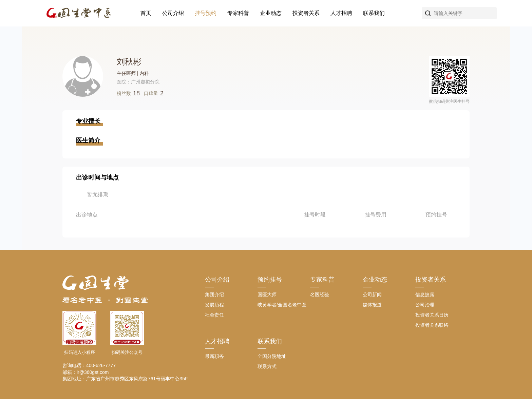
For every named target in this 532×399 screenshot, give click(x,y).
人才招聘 (341, 13)
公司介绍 (173, 13)
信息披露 (425, 294)
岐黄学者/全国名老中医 (282, 305)
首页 (146, 13)
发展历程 (214, 305)
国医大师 (267, 294)
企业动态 (271, 13)
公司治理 (425, 305)
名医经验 (320, 294)
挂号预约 (206, 13)
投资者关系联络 (432, 325)
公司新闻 (372, 294)
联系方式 (267, 366)
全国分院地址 (272, 356)
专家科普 (238, 13)
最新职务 (214, 356)
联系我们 (374, 13)
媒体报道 (372, 305)
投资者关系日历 (432, 315)
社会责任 (214, 315)
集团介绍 (214, 294)
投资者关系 (306, 13)
